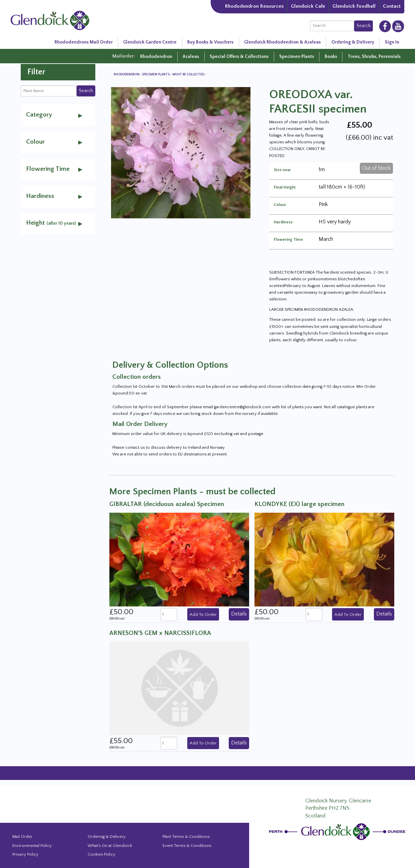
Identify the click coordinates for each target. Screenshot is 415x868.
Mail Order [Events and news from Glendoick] (22, 837)
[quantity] (169, 614)
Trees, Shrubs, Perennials (374, 57)
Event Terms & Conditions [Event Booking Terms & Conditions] (187, 846)
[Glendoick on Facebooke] (385, 26)
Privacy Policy (25, 854)
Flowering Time (288, 240)
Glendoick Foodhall (354, 6)
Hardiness (283, 222)
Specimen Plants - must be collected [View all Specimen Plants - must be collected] (173, 75)
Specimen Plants (297, 57)
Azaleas (191, 57)
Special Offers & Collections (239, 57)
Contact (392, 6)
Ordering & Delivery (353, 42)
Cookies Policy (101, 854)
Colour (280, 205)
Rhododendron (156, 57)
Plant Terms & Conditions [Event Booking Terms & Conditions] (186, 837)
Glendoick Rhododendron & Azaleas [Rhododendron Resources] (282, 42)
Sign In (392, 42)
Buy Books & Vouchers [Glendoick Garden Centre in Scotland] (210, 42)
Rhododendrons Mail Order (84, 42)
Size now (282, 170)
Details (239, 614)
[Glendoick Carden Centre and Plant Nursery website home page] (50, 20)
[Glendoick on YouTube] (398, 26)
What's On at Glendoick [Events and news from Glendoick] (110, 846)
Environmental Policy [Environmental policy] (32, 846)
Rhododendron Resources (254, 6)
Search (364, 26)
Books (331, 57)
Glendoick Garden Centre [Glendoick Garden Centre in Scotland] (150, 42)
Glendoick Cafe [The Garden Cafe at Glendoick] (308, 6)
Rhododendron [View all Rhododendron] (127, 75)
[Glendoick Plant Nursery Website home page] (338, 831)
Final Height (285, 188)
